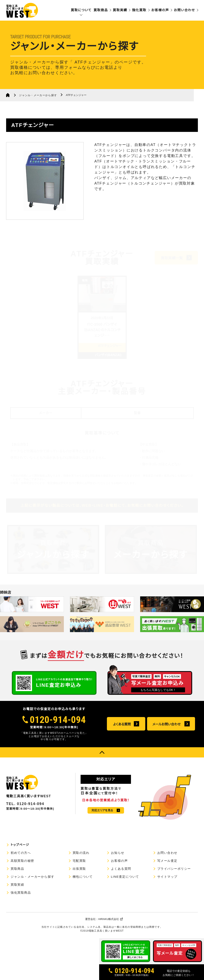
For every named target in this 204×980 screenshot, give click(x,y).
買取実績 (120, 10)
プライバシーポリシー (174, 869)
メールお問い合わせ (167, 724)
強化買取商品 (21, 893)
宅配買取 (79, 861)
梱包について (83, 877)
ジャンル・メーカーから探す (38, 95)
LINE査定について (125, 877)
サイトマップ (167, 877)
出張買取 (79, 869)
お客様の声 (160, 10)
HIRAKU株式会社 (109, 919)
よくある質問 (122, 724)
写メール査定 (167, 861)
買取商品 (101, 10)
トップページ (20, 845)
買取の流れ (81, 853)
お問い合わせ (184, 10)
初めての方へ (21, 853)
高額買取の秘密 (22, 861)
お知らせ (118, 853)
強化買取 (139, 10)
